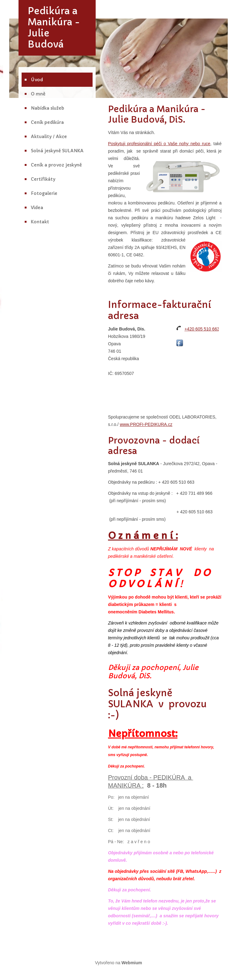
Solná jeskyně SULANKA (57, 151)
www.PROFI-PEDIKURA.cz (146, 424)
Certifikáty (43, 179)
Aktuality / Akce (49, 137)
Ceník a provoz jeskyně (56, 165)
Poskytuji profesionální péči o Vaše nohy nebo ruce (159, 144)
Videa (37, 208)
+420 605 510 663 (202, 329)
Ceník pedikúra (47, 122)
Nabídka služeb (48, 108)
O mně (38, 94)
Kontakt (40, 222)
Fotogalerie (44, 193)
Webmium (132, 963)
